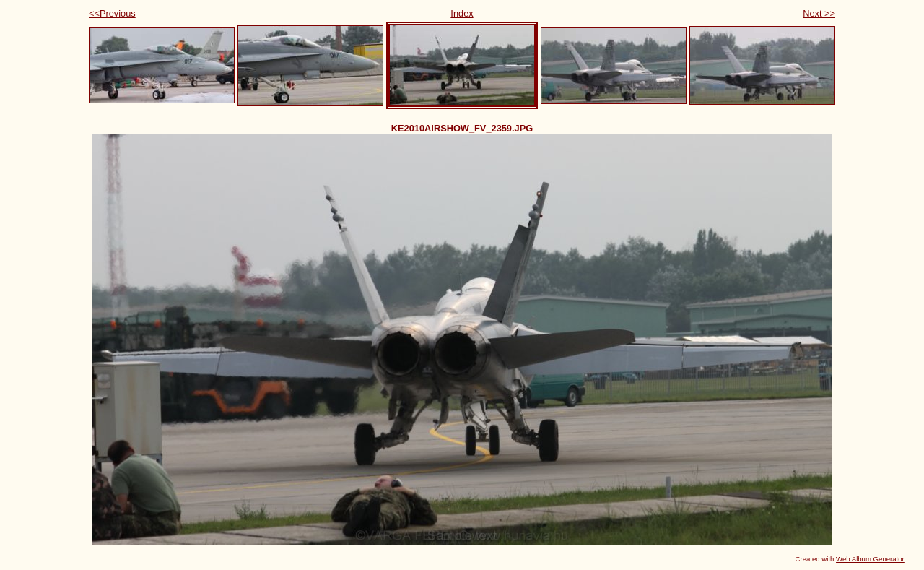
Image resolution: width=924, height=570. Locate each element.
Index (462, 13)
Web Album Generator (870, 559)
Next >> (819, 13)
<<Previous (112, 13)
